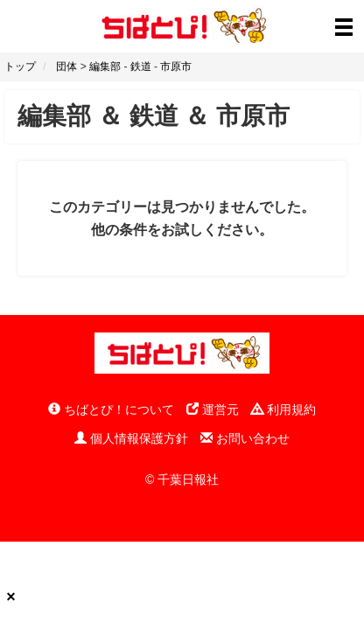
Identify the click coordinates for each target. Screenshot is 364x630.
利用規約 (283, 409)
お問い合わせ (245, 438)
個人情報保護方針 (131, 438)
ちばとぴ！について (111, 409)
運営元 (213, 409)
